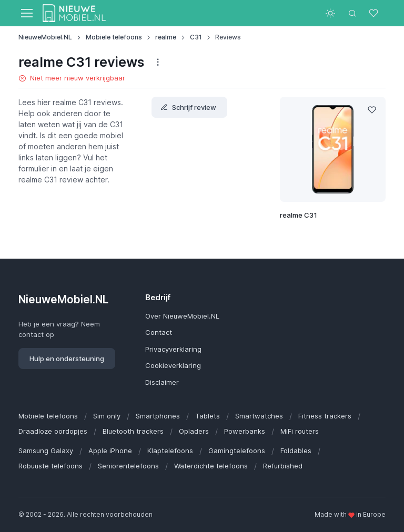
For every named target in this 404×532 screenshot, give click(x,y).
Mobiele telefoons (114, 37)
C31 (196, 37)
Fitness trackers (325, 416)
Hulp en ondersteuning (67, 359)
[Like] (372, 110)
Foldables (296, 451)
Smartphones (158, 416)
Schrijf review (188, 107)
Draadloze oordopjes (53, 431)
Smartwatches (259, 416)
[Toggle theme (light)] (330, 13)
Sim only (107, 416)
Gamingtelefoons (237, 451)
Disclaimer (162, 382)
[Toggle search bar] (352, 13)
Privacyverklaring (173, 349)
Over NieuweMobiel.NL (182, 316)
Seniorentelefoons (128, 466)
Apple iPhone (110, 451)
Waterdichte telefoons (211, 466)
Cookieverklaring (173, 365)
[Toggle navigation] (26, 13)
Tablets (208, 416)
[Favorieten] (375, 13)
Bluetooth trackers (133, 431)
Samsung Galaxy (46, 451)
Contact (159, 332)
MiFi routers (300, 431)
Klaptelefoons (170, 451)
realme (166, 37)
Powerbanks (245, 431)
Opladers (194, 431)
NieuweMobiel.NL (45, 37)
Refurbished (283, 466)
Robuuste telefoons (50, 466)
